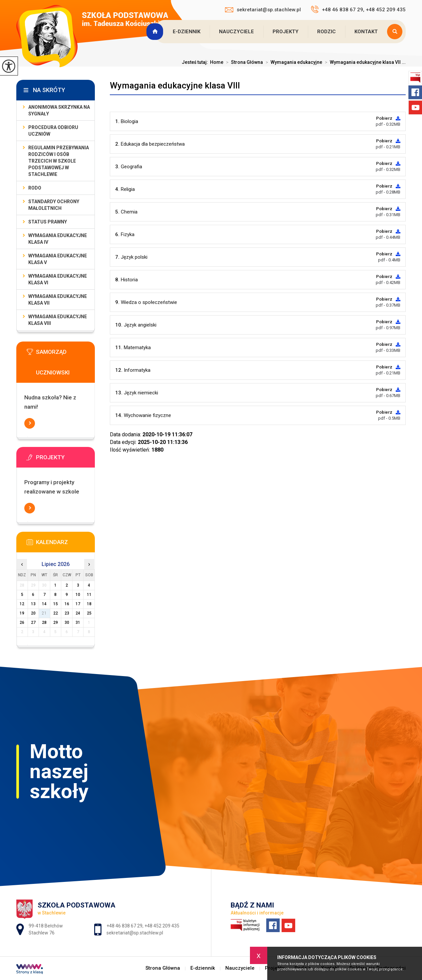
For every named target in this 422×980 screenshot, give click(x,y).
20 (33, 613)
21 (44, 613)
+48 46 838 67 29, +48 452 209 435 (358, 9)
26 (22, 623)
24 (78, 613)
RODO (35, 188)
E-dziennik (187, 32)
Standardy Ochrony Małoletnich (54, 205)
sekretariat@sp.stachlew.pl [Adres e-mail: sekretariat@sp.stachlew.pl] (135, 933)
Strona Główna (156, 32)
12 (22, 604)
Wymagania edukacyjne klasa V (58, 259)
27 (33, 623)
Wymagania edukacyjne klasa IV (58, 239)
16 (67, 604)
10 (78, 595)
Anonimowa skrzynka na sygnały (59, 110)
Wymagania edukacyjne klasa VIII (175, 85)
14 (44, 604)
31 (78, 623)
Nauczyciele (236, 32)
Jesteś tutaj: (196, 62)
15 (56, 604)
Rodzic (326, 32)
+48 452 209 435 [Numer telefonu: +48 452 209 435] (162, 926)
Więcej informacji (30, 423)
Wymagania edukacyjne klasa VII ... (364, 62)
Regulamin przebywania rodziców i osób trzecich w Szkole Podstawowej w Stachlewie (59, 161)
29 (56, 623)
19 (22, 613)
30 (67, 623)
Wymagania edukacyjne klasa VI (58, 279)
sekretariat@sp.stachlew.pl (263, 10)
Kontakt (366, 32)
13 (33, 604)
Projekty (286, 32)
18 (89, 604)
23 (67, 613)
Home (217, 62)
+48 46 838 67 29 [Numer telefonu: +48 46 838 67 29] (124, 926)
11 (89, 595)
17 (78, 604)
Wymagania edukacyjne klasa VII (58, 300)
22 (56, 613)
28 (44, 623)
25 (89, 613)
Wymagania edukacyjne (293, 62)
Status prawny (48, 222)
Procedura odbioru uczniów (53, 131)
